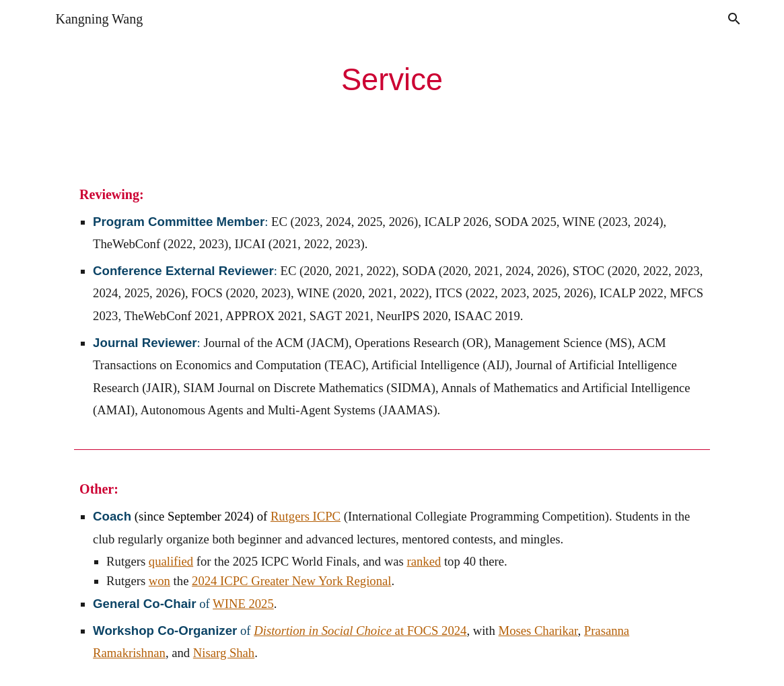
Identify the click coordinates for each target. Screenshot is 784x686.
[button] (734, 19)
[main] (392, 80)
